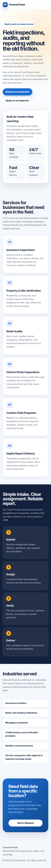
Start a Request (26, 823)
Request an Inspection (18, 92)
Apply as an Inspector (17, 100)
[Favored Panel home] (14, 5)
